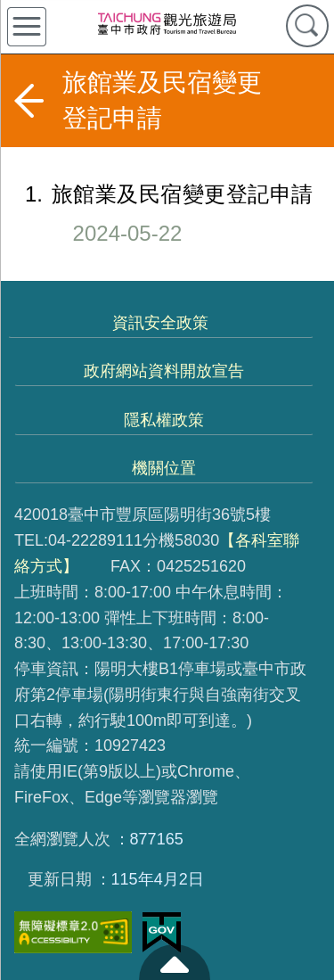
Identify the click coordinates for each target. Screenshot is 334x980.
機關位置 (164, 468)
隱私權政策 (164, 420)
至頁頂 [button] (175, 962)
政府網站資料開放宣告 (164, 371)
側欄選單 (27, 27)
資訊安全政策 (160, 323)
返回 (29, 101)
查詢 (307, 26)
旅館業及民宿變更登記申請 (156, 213)
